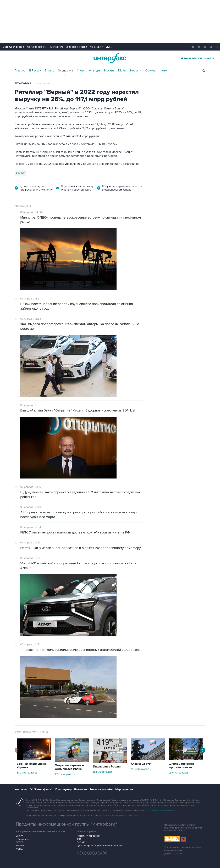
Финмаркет (96, 47)
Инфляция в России (107, 767)
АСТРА (19, 849)
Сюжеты (151, 71)
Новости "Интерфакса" (88, 836)
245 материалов (179, 773)
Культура (95, 71)
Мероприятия (124, 789)
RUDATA (81, 842)
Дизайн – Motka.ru (173, 854)
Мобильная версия (13, 47)
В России (35, 71)
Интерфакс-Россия (76, 47)
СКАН (80, 839)
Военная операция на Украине (32, 766)
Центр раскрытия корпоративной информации (100, 846)
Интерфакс (110, 58)
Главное (20, 71)
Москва (109, 71)
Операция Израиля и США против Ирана (69, 767)
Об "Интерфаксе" (37, 47)
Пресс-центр (63, 789)
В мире (50, 71)
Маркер (20, 846)
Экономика (66, 71)
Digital (122, 71)
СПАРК (20, 836)
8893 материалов (27, 773)
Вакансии (81, 789)
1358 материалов (65, 774)
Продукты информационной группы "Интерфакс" (66, 824)
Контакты (21, 789)
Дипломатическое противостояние (182, 766)
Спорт (81, 71)
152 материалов (102, 772)
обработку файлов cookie (162, 810)
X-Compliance (23, 839)
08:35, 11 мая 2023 (42, 84)
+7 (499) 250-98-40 (109, 816)
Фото (163, 71)
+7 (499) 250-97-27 (133, 816)
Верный (21, 173)
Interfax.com (56, 47)
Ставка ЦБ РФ (141, 764)
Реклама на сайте (101, 789)
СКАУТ (19, 842)
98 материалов (140, 769)
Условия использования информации (183, 847)
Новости (136, 71)
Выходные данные (173, 851)
